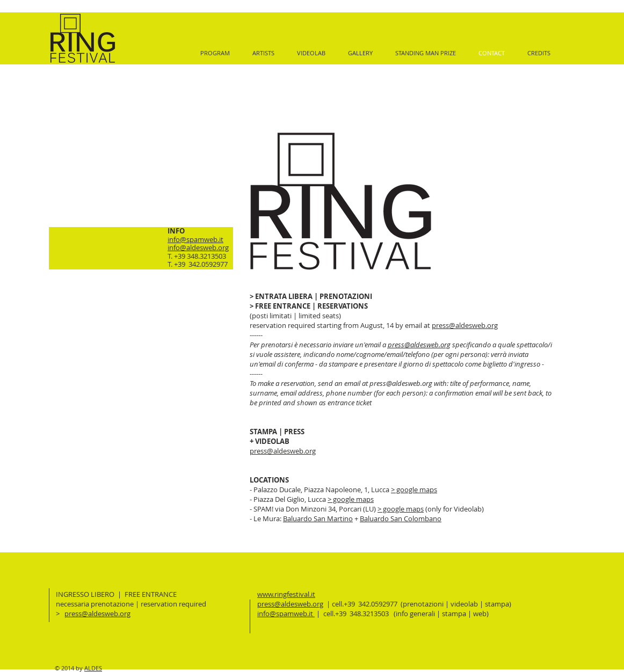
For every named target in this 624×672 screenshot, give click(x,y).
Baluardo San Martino (318, 518)
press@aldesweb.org (465, 325)
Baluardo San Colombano (401, 518)
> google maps (414, 490)
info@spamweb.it (195, 239)
